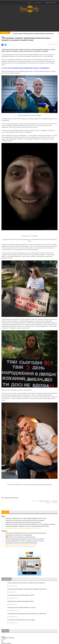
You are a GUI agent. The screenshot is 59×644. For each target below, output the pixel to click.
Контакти (38, 3)
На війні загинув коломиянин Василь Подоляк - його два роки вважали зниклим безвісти (26, 533)
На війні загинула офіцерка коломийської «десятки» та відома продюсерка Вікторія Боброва (27, 526)
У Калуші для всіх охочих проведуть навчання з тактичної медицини (21, 620)
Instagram (55, 501)
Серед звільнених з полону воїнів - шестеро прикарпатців (19, 535)
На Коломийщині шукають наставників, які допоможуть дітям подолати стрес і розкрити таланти (27, 614)
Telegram (47, 501)
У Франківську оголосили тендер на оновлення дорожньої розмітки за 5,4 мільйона (25, 520)
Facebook (41, 501)
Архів (30, 3)
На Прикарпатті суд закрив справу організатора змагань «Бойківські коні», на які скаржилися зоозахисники (30, 524)
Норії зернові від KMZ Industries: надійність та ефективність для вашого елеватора (25, 541)
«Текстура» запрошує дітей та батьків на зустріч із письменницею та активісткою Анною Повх (26, 583)
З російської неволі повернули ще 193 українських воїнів (20, 537)
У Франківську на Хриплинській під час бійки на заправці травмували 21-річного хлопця (26, 518)
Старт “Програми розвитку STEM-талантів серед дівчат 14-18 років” (21, 595)
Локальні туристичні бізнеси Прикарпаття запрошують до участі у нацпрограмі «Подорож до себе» (27, 589)
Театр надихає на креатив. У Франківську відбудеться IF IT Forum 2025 (21, 608)
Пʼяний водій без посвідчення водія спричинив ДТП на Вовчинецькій (21, 543)
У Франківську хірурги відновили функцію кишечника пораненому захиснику (23, 522)
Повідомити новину (50, 3)
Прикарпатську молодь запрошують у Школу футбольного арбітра (20, 601)
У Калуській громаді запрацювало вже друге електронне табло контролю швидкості (25, 539)
